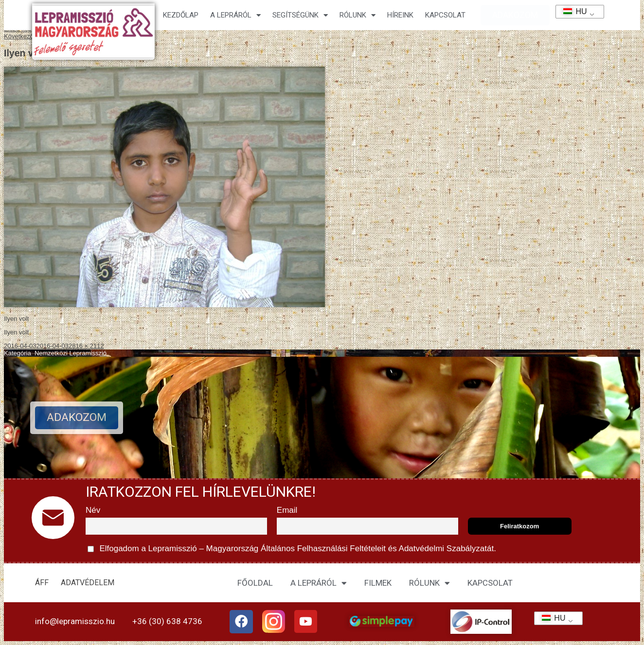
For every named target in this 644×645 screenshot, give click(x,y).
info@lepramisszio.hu (75, 621)
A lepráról (235, 15)
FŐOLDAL (255, 583)
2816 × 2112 (86, 346)
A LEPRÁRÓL (319, 583)
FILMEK (378, 583)
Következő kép (25, 36)
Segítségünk (300, 15)
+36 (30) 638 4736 (167, 621)
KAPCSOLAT (445, 15)
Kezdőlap (181, 15)
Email (287, 510)
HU (572, 11)
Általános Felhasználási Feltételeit (323, 549)
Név (93, 510)
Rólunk (358, 15)
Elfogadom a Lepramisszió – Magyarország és (292, 549)
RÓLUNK (429, 583)
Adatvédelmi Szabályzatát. (447, 549)
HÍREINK (400, 15)
